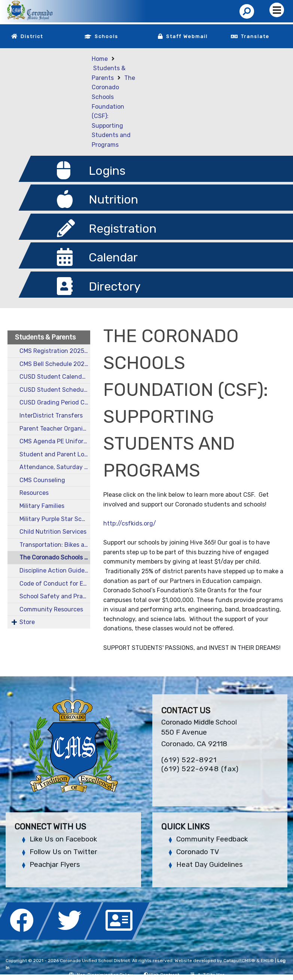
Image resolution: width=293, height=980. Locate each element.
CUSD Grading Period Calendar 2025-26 (55, 402)
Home (100, 59)
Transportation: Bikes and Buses (55, 545)
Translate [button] (255, 36)
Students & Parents (45, 337)
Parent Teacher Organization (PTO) (55, 429)
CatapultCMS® (239, 961)
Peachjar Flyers (55, 864)
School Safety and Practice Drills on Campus (55, 596)
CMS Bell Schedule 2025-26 (55, 364)
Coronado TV (198, 852)
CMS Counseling (42, 480)
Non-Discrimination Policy (100, 975)
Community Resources (51, 609)
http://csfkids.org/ (130, 523)
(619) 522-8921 (189, 760)
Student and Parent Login (55, 454)
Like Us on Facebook (63, 839)
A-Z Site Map (208, 975)
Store (27, 622)
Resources (34, 493)
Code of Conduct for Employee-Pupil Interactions (55, 584)
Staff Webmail (187, 36)
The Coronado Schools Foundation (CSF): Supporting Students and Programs (55, 557)
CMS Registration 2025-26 (55, 351)
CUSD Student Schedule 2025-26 (55, 390)
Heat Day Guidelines (210, 864)
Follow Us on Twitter (63, 852)
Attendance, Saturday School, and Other (55, 467)
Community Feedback (212, 839)
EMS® (267, 961)
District (32, 36)
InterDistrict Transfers (51, 415)
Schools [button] (106, 36)
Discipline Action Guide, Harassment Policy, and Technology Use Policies (55, 570)
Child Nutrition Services (53, 532)
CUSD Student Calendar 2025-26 (55, 377)
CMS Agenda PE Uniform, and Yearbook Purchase (55, 441)
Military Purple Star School (55, 519)
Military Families (42, 506)
